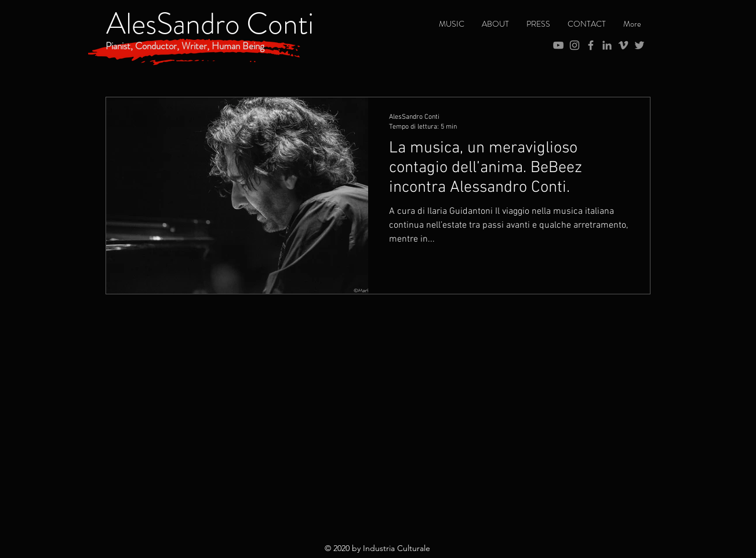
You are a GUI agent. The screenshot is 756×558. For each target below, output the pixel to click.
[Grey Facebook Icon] (591, 45)
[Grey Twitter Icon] (639, 45)
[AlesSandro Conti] (210, 24)
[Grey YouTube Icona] (558, 45)
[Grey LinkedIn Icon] (607, 45)
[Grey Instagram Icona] (575, 45)
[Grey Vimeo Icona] (623, 45)
